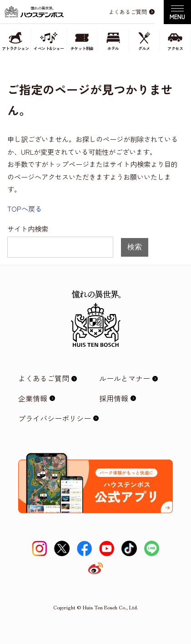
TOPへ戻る (25, 208)
